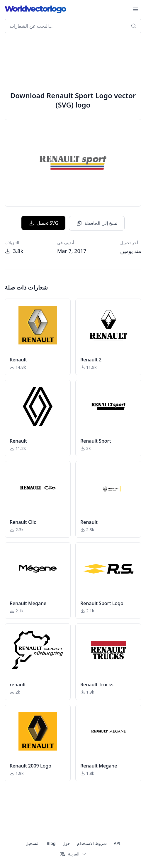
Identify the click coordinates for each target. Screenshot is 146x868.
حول (66, 843)
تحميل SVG (43, 223)
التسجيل (33, 843)
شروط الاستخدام (92, 843)
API (117, 843)
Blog (51, 843)
